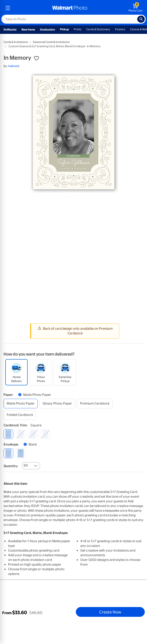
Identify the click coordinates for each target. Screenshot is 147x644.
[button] (36, 58)
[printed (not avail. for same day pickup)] (21, 453)
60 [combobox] (26, 465)
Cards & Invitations (16, 42)
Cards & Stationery (98, 29)
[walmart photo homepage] (70, 8)
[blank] (8, 453)
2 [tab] (76, 196)
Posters (120, 29)
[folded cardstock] (20, 415)
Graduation (48, 30)
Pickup (64, 29)
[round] (21, 434)
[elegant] (33, 434)
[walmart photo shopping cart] (136, 8)
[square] (8, 434)
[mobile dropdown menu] (8, 8)
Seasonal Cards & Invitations (51, 42)
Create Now (110, 612)
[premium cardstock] (95, 404)
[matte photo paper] (21, 404)
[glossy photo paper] (57, 404)
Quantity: (11, 466)
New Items (28, 30)
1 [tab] (69, 196)
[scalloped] (45, 434)
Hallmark (14, 66)
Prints (78, 29)
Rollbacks (10, 30)
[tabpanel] (73, 132)
